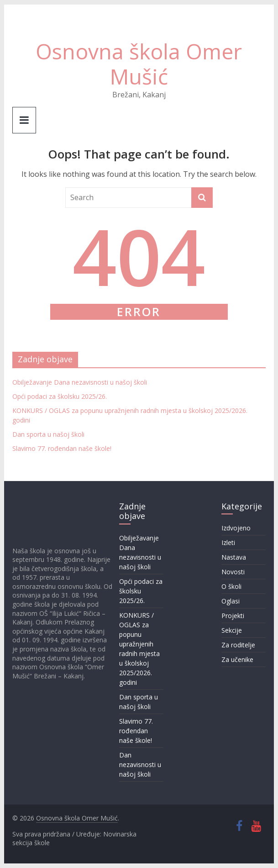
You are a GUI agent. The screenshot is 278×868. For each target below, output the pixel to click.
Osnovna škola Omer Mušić (139, 64)
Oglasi (231, 601)
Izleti (228, 542)
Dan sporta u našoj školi (48, 434)
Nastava (234, 557)
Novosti (233, 572)
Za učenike (237, 659)
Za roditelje (238, 645)
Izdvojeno (236, 528)
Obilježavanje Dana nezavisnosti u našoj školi (80, 382)
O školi (231, 586)
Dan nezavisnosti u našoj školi (140, 765)
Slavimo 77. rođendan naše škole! (62, 448)
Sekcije (232, 630)
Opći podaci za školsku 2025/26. (60, 396)
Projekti (233, 616)
